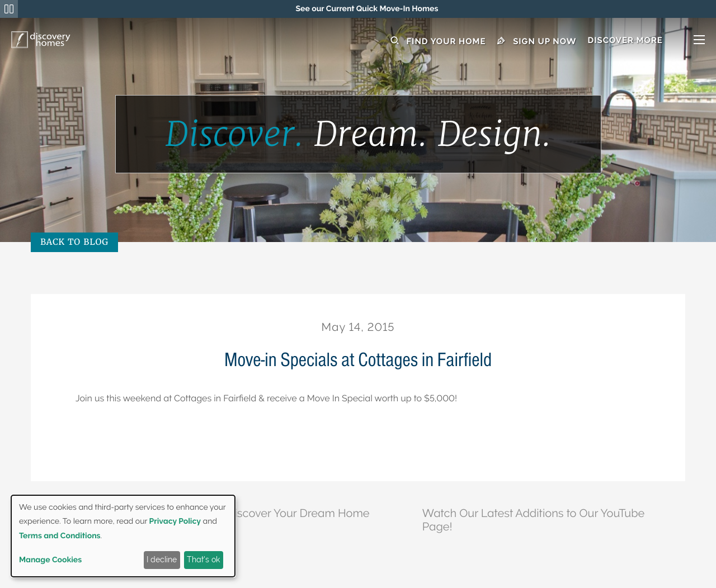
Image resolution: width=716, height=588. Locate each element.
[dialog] (123, 536)
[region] (367, 9)
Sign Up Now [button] (537, 41)
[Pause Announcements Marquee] (9, 9)
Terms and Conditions (60, 536)
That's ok (203, 559)
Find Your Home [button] (438, 41)
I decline (162, 559)
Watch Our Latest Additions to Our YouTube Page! (534, 515)
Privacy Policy (175, 521)
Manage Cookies (50, 560)
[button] (646, 41)
